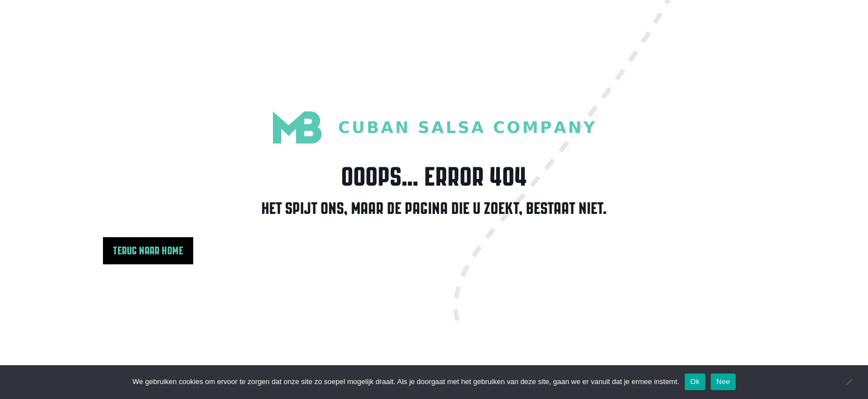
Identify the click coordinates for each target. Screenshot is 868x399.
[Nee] (849, 382)
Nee (723, 382)
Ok (695, 382)
